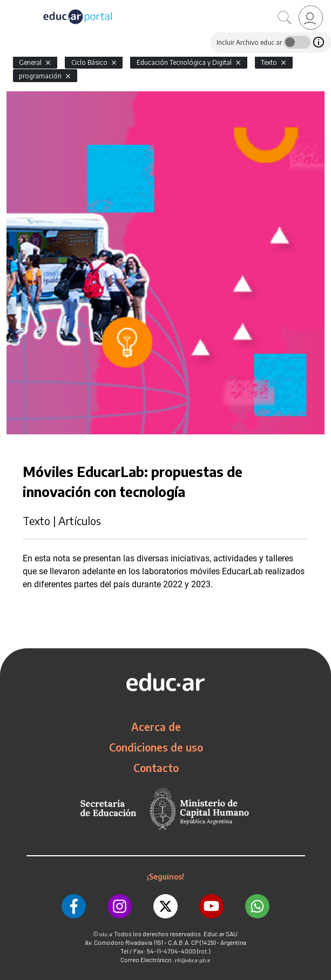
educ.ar (106, 934)
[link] (311, 18)
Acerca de (156, 727)
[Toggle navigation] (10, 6)
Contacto (156, 768)
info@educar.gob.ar (193, 960)
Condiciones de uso (156, 747)
